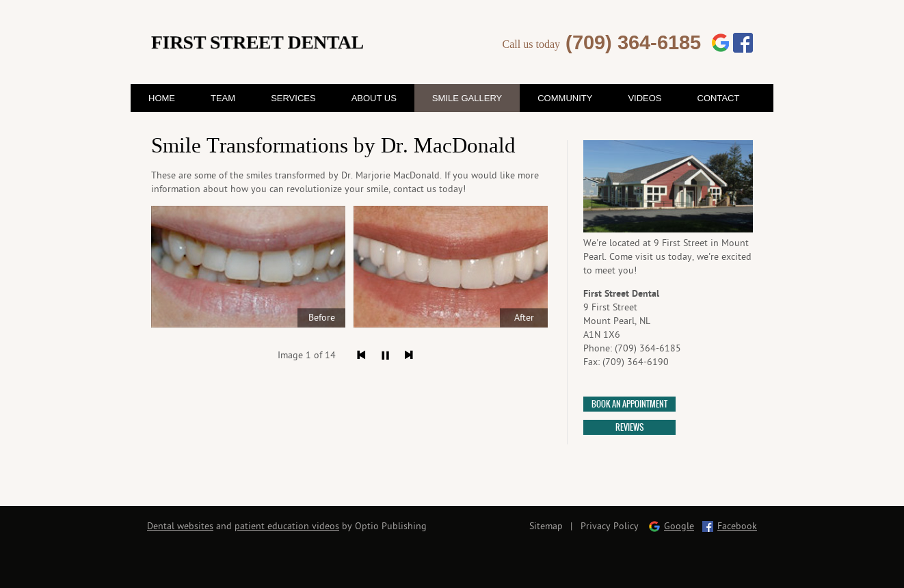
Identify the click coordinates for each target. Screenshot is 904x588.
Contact (719, 98)
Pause (385, 355)
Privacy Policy (610, 526)
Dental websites (180, 526)
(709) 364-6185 (633, 42)
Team (223, 98)
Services (293, 98)
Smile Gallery (467, 98)
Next (409, 355)
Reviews (629, 428)
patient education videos (287, 526)
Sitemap (546, 526)
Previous (361, 355)
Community (565, 98)
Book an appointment (629, 404)
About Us (374, 98)
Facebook (737, 526)
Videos (644, 98)
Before (322, 318)
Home (162, 98)
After (524, 318)
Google (679, 526)
